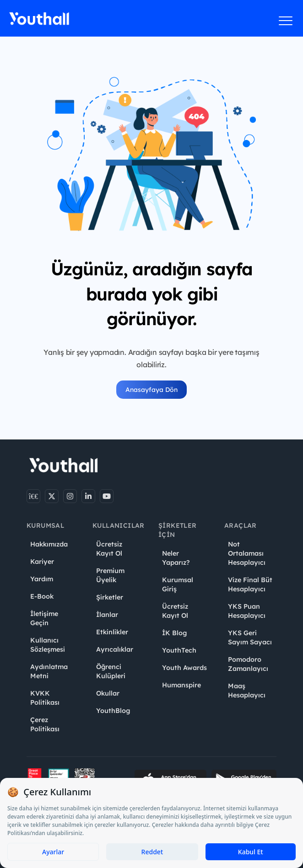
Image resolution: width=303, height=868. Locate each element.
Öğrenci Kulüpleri (111, 671)
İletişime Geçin (44, 618)
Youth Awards (184, 668)
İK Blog (174, 633)
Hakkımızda (49, 544)
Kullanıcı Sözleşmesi (48, 645)
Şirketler (110, 597)
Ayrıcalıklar (115, 649)
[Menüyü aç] (286, 21)
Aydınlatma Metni (49, 671)
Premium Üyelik (110, 575)
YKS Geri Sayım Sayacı (250, 638)
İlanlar (107, 615)
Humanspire (181, 685)
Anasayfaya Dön (151, 390)
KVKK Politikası (45, 698)
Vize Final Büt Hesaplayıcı (250, 584)
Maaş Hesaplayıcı (247, 691)
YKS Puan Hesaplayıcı (247, 611)
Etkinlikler (112, 632)
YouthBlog (113, 711)
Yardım (42, 579)
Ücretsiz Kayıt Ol (109, 549)
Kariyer (42, 562)
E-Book (42, 596)
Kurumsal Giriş (178, 584)
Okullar (108, 693)
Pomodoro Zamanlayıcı (248, 664)
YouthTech (179, 650)
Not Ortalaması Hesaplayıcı (247, 553)
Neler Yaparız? (176, 558)
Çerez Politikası (45, 724)
